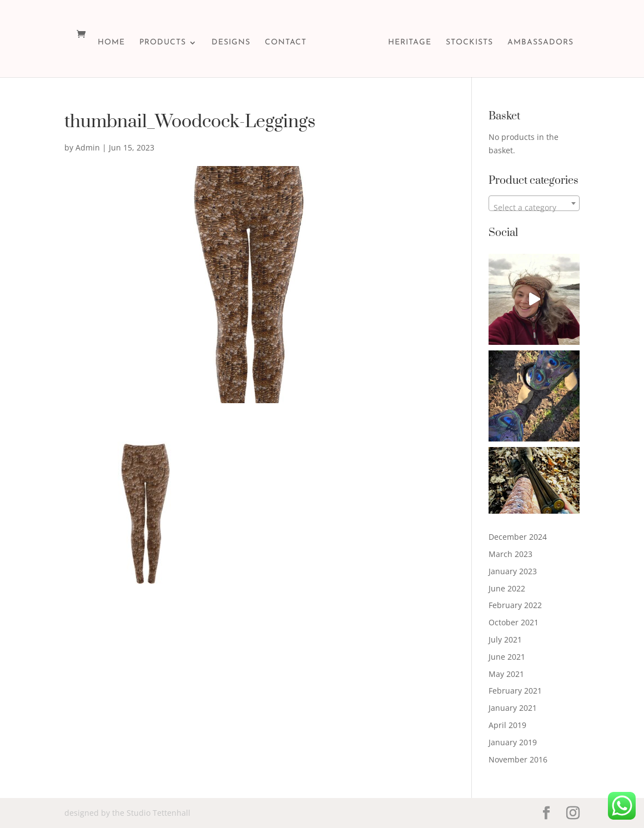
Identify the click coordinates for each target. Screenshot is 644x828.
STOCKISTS (469, 43)
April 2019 (507, 725)
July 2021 (505, 639)
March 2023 (510, 554)
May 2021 (506, 674)
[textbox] (534, 208)
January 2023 (513, 571)
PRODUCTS (163, 43)
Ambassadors (540, 43)
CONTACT (286, 43)
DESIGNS (231, 43)
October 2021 (514, 622)
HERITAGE (410, 43)
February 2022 (515, 605)
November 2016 (518, 759)
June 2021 (507, 657)
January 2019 (513, 742)
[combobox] (534, 203)
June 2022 (507, 588)
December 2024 (518, 537)
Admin (88, 147)
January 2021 (513, 708)
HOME (111, 43)
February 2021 (515, 691)
